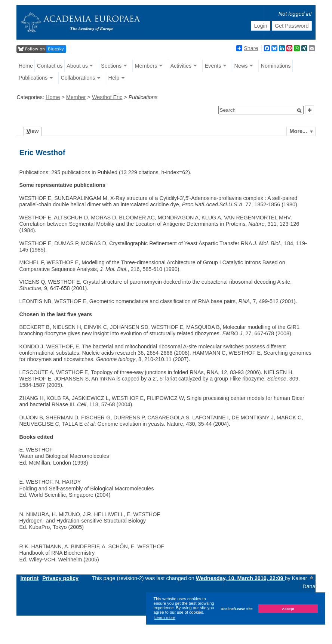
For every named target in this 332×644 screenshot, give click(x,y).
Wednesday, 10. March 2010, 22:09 (240, 578)
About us (77, 66)
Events (213, 66)
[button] (299, 111)
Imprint (29, 578)
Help (114, 78)
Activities (181, 66)
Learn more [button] (165, 617)
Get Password (292, 26)
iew (33, 131)
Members (146, 66)
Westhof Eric (107, 97)
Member (76, 97)
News (241, 66)
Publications (33, 78)
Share (247, 48)
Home (26, 66)
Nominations (276, 66)
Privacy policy (60, 578)
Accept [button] (288, 609)
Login (260, 26)
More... (298, 131)
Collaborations (78, 78)
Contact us (50, 66)
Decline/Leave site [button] (237, 609)
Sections (111, 66)
